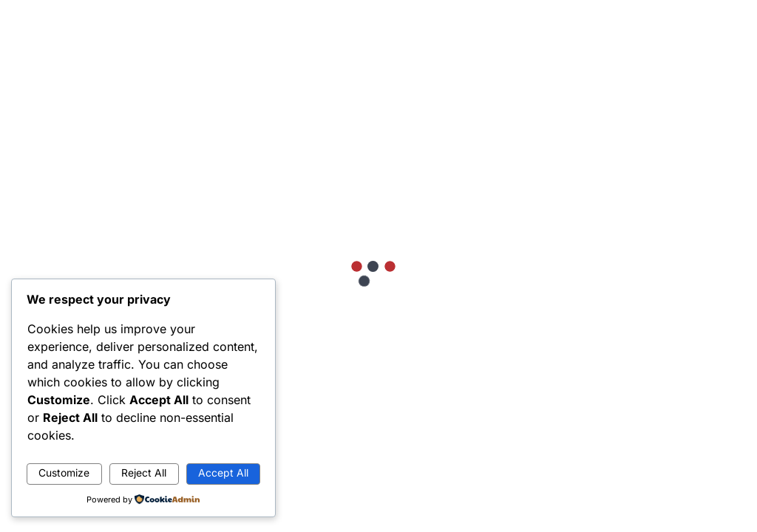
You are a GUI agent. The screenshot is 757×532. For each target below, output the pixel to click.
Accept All (223, 473)
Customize (64, 473)
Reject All (144, 473)
